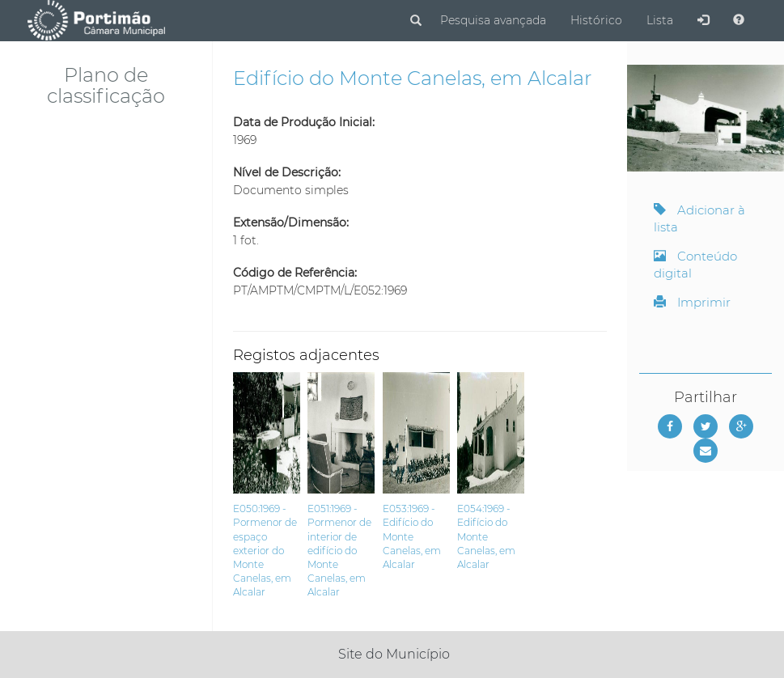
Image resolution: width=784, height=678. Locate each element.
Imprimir (692, 302)
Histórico (596, 20)
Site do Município (394, 654)
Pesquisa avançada (493, 20)
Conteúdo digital (695, 265)
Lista (660, 20)
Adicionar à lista (699, 218)
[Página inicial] (96, 20)
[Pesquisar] (416, 21)
